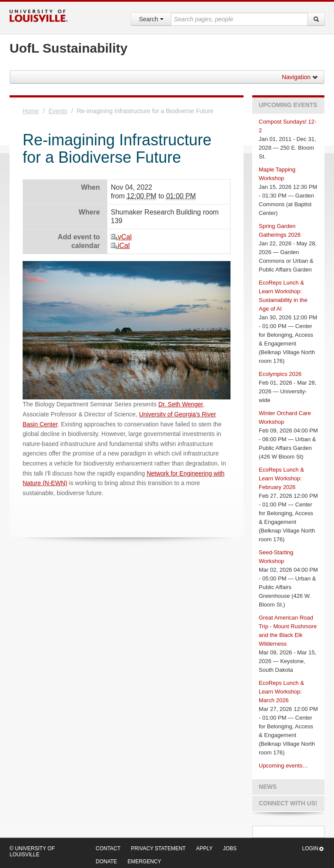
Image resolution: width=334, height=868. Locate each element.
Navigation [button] (300, 77)
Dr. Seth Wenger (180, 404)
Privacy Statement (158, 848)
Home (31, 111)
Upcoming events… (283, 766)
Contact (108, 848)
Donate (106, 861)
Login (313, 849)
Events (58, 111)
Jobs (230, 848)
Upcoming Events (288, 105)
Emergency (144, 861)
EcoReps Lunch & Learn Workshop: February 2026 (281, 478)
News (268, 787)
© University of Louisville (32, 851)
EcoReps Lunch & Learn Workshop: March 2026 (281, 692)
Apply (204, 848)
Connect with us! (288, 803)
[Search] (316, 19)
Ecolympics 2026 (280, 374)
